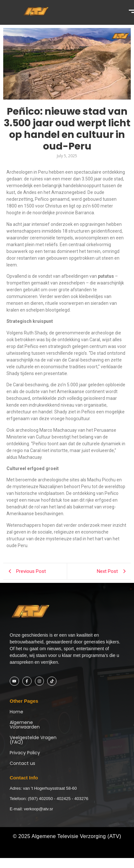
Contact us (22, 763)
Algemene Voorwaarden (25, 725)
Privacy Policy (25, 753)
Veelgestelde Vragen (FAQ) (33, 740)
